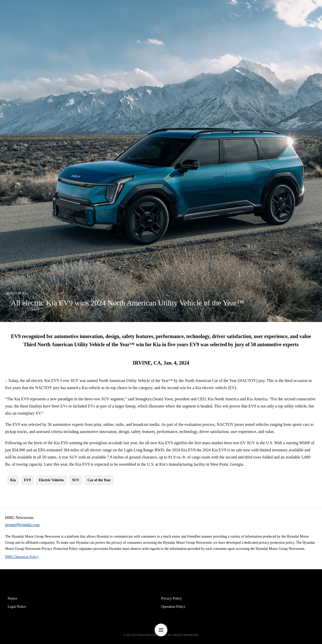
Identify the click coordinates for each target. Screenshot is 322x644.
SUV (76, 480)
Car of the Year (99, 480)
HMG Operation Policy (22, 557)
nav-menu (161, 630)
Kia (13, 480)
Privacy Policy (171, 598)
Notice (12, 598)
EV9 (27, 480)
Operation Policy (173, 607)
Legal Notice (17, 607)
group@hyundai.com (22, 525)
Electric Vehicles (51, 480)
